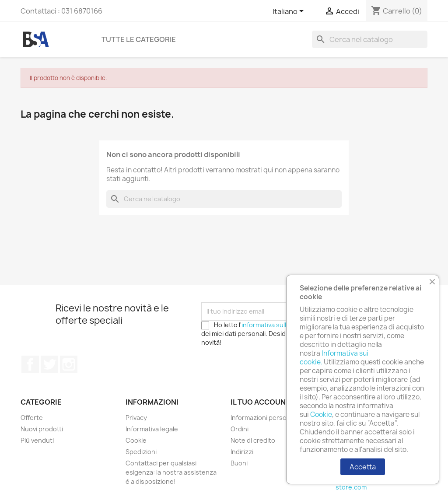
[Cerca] (370, 39)
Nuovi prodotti (42, 429)
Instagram (69, 364)
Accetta (363, 467)
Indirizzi (242, 452)
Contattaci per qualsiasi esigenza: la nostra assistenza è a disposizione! (171, 472)
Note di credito (253, 440)
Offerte (32, 418)
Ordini (240, 429)
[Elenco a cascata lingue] (290, 12)
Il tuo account (260, 402)
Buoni (239, 463)
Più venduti (37, 440)
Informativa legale (152, 429)
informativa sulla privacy (277, 325)
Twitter (49, 364)
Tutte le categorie (139, 39)
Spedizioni (141, 452)
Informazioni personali (264, 418)
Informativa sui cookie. (334, 358)
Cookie (136, 440)
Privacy (136, 418)
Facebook (30, 364)
